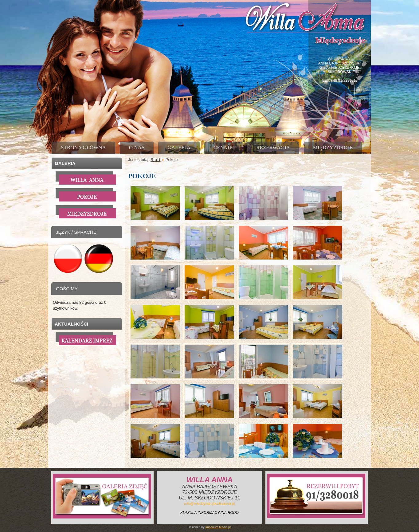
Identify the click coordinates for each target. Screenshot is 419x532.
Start (155, 160)
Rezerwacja (273, 148)
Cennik (223, 148)
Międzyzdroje (333, 148)
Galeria (179, 148)
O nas (137, 148)
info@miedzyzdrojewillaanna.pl (210, 504)
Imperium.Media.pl (218, 527)
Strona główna (83, 148)
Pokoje (142, 176)
